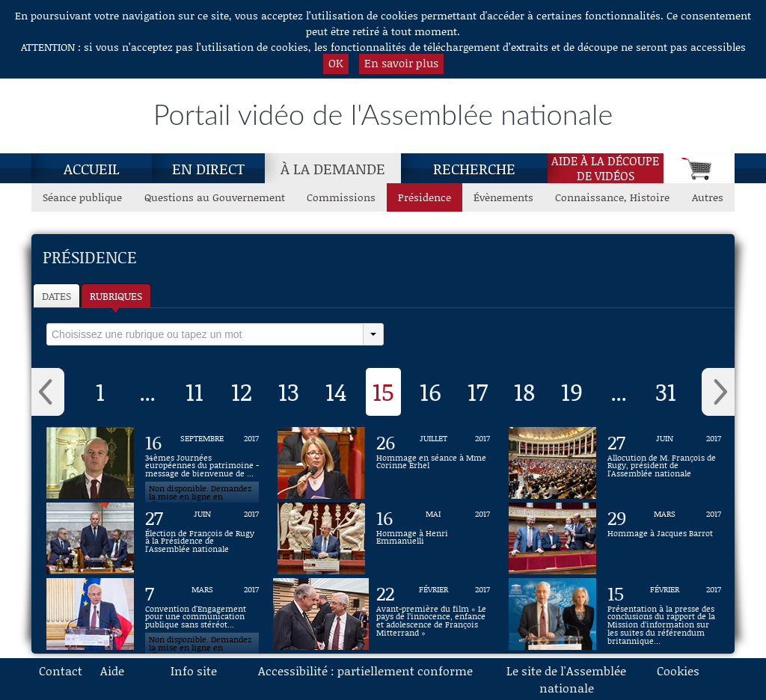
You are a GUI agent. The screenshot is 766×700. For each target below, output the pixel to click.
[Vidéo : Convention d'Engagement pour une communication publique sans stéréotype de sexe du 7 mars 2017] (202, 614)
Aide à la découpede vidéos (605, 168)
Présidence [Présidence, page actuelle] (425, 197)
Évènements (503, 197)
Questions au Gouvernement (215, 197)
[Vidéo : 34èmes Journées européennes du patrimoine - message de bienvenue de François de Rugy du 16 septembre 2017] (202, 463)
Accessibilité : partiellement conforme (365, 670)
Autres (708, 197)
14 (336, 391)
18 (524, 391)
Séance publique (82, 197)
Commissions (341, 197)
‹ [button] (48, 392)
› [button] (718, 392)
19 (572, 391)
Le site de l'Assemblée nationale (566, 679)
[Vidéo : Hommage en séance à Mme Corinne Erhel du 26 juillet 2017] (433, 463)
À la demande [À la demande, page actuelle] (333, 168)
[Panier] (699, 168)
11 (194, 391)
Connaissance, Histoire (612, 197)
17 (478, 391)
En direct (208, 168)
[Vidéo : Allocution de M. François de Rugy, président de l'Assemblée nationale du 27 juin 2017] (664, 463)
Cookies (678, 670)
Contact (61, 670)
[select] (205, 334)
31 (666, 391)
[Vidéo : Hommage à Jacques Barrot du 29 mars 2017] (664, 538)
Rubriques (116, 296)
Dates (56, 296)
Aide (112, 670)
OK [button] (336, 63)
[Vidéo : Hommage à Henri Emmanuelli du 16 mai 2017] (433, 538)
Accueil (92, 168)
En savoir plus (401, 63)
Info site (194, 670)
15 (383, 391)
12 (242, 391)
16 (431, 391)
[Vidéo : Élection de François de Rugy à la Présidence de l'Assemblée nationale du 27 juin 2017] (202, 538)
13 (289, 391)
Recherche (474, 168)
